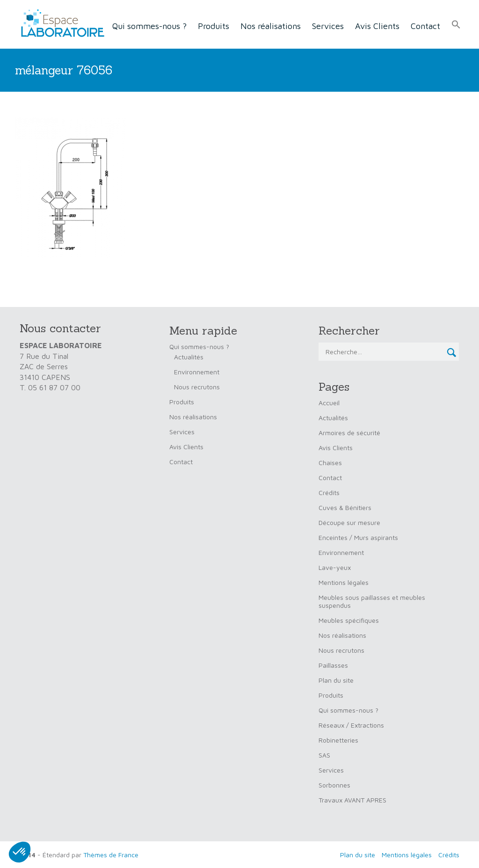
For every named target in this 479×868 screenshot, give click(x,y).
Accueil (329, 403)
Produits (214, 26)
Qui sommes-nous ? (149, 26)
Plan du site (336, 680)
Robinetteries (338, 740)
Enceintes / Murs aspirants (358, 537)
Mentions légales (344, 582)
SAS (324, 755)
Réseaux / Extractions (351, 725)
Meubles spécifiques (349, 620)
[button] (456, 25)
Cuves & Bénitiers (345, 507)
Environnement (197, 372)
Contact (425, 26)
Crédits (329, 492)
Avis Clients (377, 26)
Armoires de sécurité (349, 433)
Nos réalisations (271, 26)
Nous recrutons (197, 387)
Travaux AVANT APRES (352, 800)
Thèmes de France (111, 855)
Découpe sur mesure (349, 522)
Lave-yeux (335, 567)
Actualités (189, 357)
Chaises (330, 463)
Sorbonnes (334, 785)
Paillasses (333, 665)
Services (328, 26)
